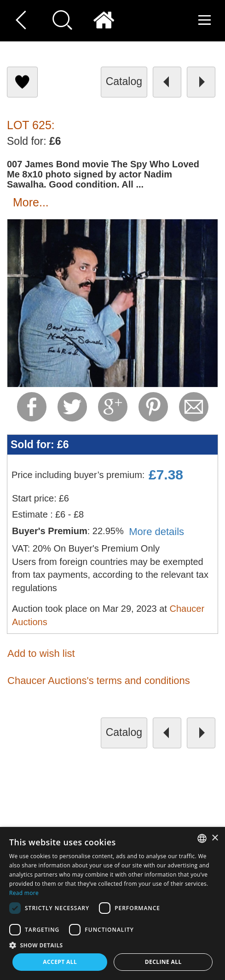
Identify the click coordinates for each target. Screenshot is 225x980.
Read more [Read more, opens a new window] (24, 893)
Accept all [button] (60, 962)
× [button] (215, 838)
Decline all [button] (163, 962)
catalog (124, 81)
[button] (112, 945)
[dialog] (112, 903)
